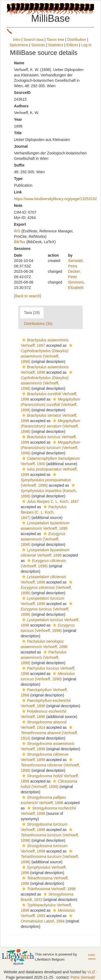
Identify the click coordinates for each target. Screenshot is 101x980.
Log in (86, 45)
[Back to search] (27, 296)
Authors (21, 106)
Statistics (56, 45)
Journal (21, 146)
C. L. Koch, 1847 (50, 501)
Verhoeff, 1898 (48, 889)
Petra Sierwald (83, 977)
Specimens (19, 45)
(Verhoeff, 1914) (49, 733)
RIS (17, 231)
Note (18, 206)
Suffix (19, 165)
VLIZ (91, 972)
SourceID (22, 93)
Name (19, 63)
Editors (72, 45)
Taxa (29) (32, 313)
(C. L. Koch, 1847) (44, 512)
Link (18, 192)
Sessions (22, 249)
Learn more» (92, 957)
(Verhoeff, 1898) (50, 405)
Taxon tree (55, 40)
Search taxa (34, 40)
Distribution (77, 40)
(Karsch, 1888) (49, 491)
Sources (38, 45)
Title (18, 133)
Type (18, 179)
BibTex (20, 242)
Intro (17, 40)
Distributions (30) (38, 324)
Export (20, 224)
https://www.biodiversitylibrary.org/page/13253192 (55, 199)
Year (18, 119)
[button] (24, 340)
